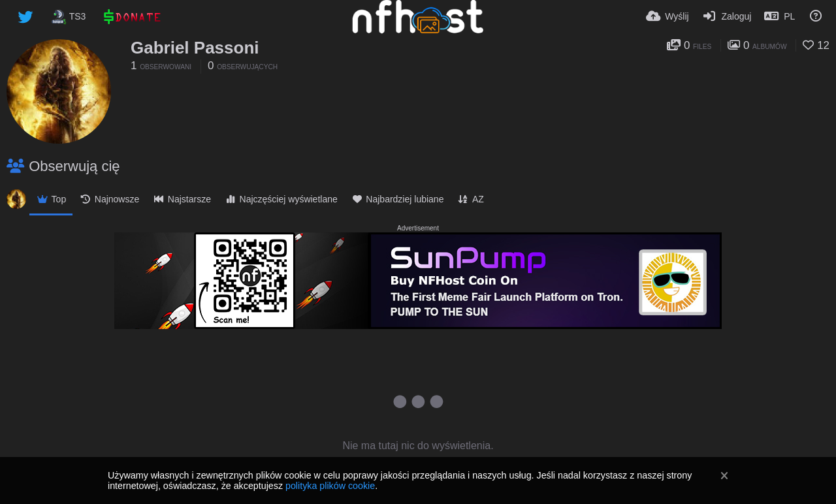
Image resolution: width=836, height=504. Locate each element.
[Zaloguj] (727, 16)
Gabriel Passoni (195, 48)
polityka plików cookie (330, 486)
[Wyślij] (667, 16)
